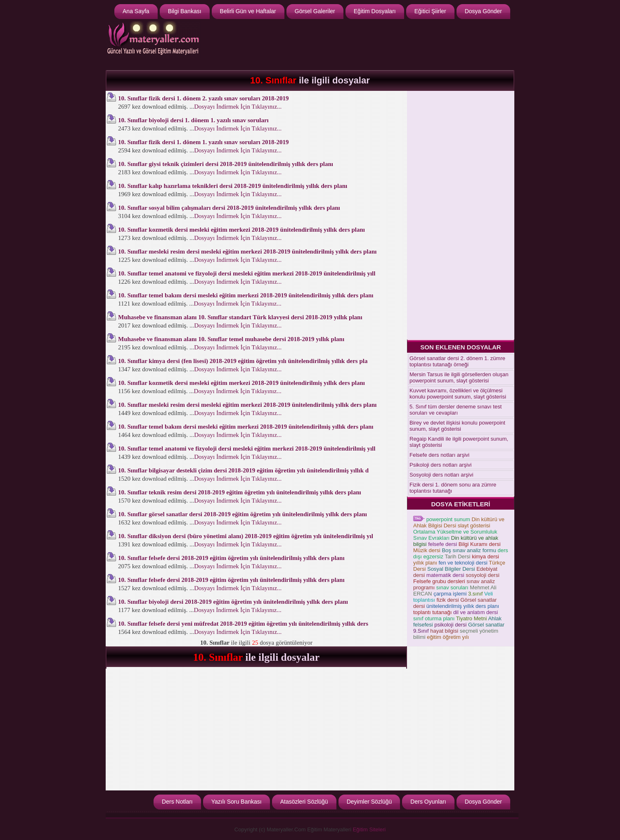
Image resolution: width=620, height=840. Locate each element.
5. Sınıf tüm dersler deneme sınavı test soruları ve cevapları (456, 410)
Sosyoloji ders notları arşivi (441, 475)
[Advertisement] (362, 44)
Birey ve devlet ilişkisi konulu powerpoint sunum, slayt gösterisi (457, 426)
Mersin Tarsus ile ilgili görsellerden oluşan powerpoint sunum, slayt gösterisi (459, 377)
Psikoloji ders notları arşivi (440, 465)
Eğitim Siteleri (369, 829)
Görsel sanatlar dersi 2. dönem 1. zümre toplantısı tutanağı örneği (457, 361)
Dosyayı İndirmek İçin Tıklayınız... (238, 107)
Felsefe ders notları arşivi (439, 455)
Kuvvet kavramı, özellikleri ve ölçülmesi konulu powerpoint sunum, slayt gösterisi (458, 394)
